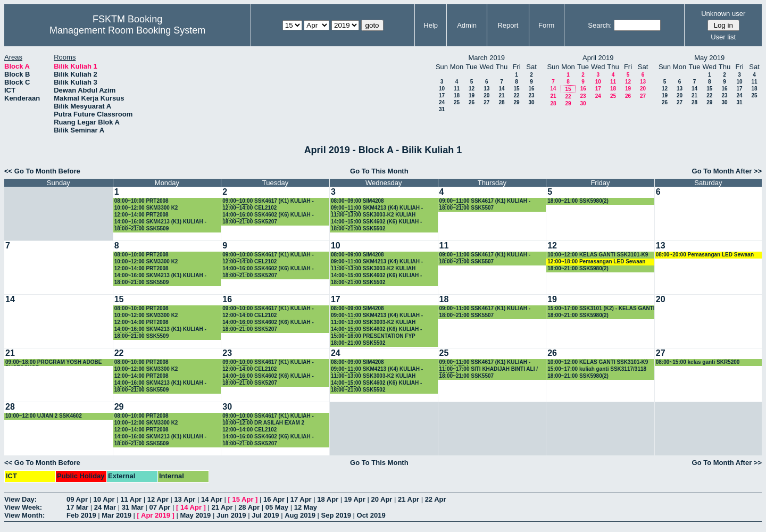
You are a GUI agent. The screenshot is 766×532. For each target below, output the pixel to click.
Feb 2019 (81, 515)
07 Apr (160, 507)
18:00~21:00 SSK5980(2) (578, 201)
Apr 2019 (156, 515)
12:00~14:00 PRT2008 (141, 215)
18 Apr (328, 499)
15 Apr (243, 499)
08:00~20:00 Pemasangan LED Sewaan (705, 255)
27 (486, 102)
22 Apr (436, 499)
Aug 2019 (300, 515)
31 (442, 109)
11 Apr (131, 499)
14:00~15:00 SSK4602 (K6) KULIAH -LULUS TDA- (376, 222)
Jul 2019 (265, 515)
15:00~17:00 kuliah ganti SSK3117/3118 (597, 369)
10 (442, 89)
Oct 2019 (371, 515)
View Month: (24, 515)
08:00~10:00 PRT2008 (141, 201)
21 (501, 95)
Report (508, 25)
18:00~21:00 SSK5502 (358, 228)
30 (531, 102)
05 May (277, 507)
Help (431, 25)
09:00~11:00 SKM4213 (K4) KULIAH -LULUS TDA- (377, 208)
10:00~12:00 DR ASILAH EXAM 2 (263, 423)
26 (472, 102)
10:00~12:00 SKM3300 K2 (146, 208)
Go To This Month (379, 171)
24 (442, 102)
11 (457, 89)
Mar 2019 (116, 515)
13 (486, 89)
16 (531, 89)
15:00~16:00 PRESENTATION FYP (373, 336)
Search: (600, 25)
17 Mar (77, 507)
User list (723, 37)
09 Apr (77, 499)
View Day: (20, 499)
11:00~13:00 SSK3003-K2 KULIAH (373, 215)
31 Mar (133, 507)
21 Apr (409, 499)
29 (516, 102)
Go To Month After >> (727, 171)
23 (531, 95)
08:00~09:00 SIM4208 (357, 201)
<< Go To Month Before (42, 171)
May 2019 (195, 515)
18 (457, 95)
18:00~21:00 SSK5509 (142, 228)
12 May (306, 507)
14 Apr (212, 499)
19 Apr (355, 499)
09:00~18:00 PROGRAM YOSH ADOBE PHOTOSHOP (53, 363)
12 (472, 89)
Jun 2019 (231, 515)
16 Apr (274, 499)
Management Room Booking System (127, 30)
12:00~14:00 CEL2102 (249, 208)
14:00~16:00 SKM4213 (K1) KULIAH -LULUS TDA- (160, 222)
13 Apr (185, 499)
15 (516, 89)
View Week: (23, 507)
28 (501, 102)
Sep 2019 (336, 515)
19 (472, 95)
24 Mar (105, 507)
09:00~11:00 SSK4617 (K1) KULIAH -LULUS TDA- (485, 201)
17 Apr (301, 499)
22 (516, 95)
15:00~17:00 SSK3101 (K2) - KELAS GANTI (601, 308)
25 (457, 102)
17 (442, 95)
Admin (467, 25)
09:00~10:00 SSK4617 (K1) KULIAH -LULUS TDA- (268, 201)
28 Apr (249, 507)
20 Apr (381, 499)
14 (501, 89)
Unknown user (723, 14)
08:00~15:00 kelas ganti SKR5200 (698, 362)
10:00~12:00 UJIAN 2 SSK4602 (44, 416)
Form (546, 25)
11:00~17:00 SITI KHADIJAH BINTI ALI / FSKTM (489, 369)
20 (486, 95)
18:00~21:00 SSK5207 (250, 222)
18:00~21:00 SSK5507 (467, 208)
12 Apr (158, 499)
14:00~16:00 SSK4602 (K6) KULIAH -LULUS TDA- (268, 215)
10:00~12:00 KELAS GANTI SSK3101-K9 (598, 255)
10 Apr (104, 499)
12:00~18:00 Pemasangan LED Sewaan (596, 261)
